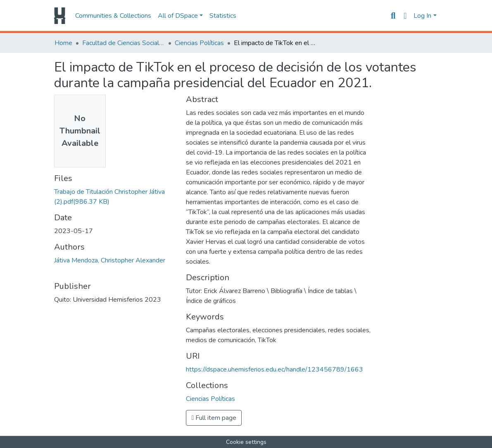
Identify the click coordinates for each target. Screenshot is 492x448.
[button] (405, 16)
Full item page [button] (214, 418)
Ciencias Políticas (199, 43)
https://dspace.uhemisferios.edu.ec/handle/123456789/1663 (275, 369)
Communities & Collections (113, 16)
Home (63, 43)
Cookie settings (246, 442)
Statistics (223, 16)
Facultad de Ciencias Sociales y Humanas (124, 43)
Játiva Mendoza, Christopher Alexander (110, 260)
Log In (422, 16)
